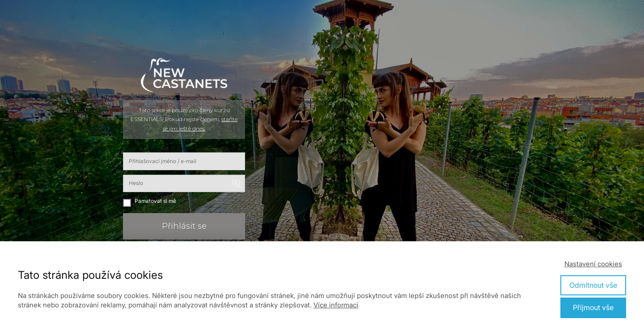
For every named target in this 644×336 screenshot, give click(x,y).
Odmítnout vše (593, 285)
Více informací (336, 305)
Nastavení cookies (593, 264)
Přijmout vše (593, 307)
